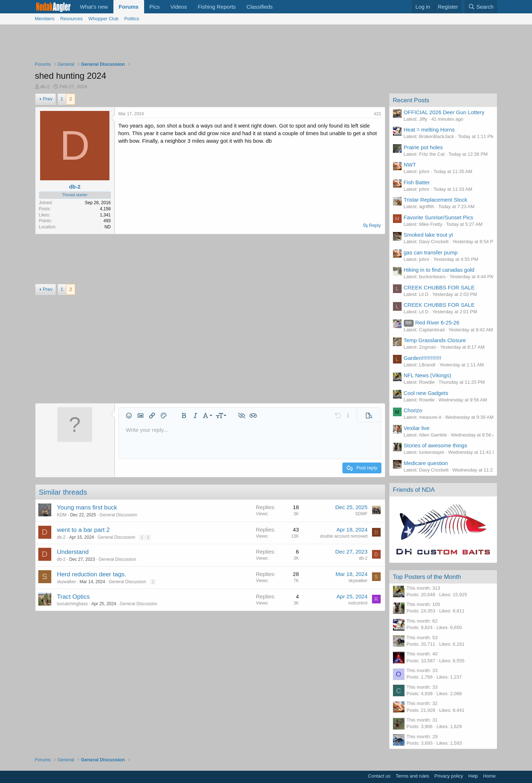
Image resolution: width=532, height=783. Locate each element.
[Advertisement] (266, 44)
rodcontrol (358, 603)
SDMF (362, 514)
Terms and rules (412, 776)
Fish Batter (417, 182)
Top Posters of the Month (427, 577)
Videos (179, 7)
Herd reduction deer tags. (92, 574)
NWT (410, 165)
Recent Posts (411, 100)
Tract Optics (73, 597)
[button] (129, 416)
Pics (155, 7)
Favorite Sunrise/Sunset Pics (439, 217)
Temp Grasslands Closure (435, 340)
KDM (62, 515)
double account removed (344, 536)
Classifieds (260, 7)
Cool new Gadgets (426, 393)
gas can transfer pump (431, 252)
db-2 (45, 87)
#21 (377, 114)
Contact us (379, 776)
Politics (132, 19)
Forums (129, 7)
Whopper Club (103, 19)
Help (473, 776)
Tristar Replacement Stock (436, 200)
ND (107, 227)
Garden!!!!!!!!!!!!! (423, 358)
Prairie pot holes (423, 147)
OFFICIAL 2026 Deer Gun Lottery (444, 112)
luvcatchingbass (72, 604)
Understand (73, 552)
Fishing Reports (217, 7)
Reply (375, 225)
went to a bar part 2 (83, 530)
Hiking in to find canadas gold (439, 270)
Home (490, 776)
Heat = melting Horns (429, 130)
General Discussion (118, 515)
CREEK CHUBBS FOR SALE (439, 287)
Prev (48, 99)
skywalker (67, 582)
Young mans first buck (87, 507)
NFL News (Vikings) (428, 375)
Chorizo (413, 410)
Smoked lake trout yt (429, 235)
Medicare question (426, 463)
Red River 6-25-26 (432, 322)
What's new (94, 7)
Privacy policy (449, 776)
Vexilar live (417, 428)
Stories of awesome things (436, 445)
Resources (72, 19)
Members (45, 19)
